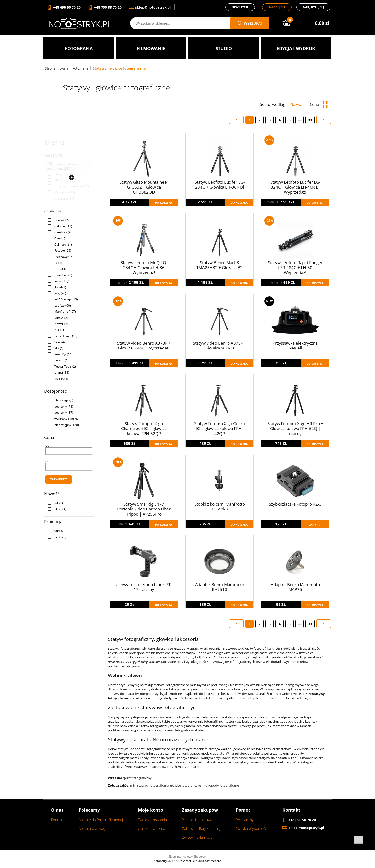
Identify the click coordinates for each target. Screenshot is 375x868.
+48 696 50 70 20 (302, 820)
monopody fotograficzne (221, 785)
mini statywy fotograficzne (149, 785)
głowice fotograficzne (186, 785)
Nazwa (296, 104)
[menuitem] (79, 48)
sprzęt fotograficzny (137, 778)
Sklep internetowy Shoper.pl (187, 856)
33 (310, 120)
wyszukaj (250, 23)
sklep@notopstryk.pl (306, 828)
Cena (314, 104)
